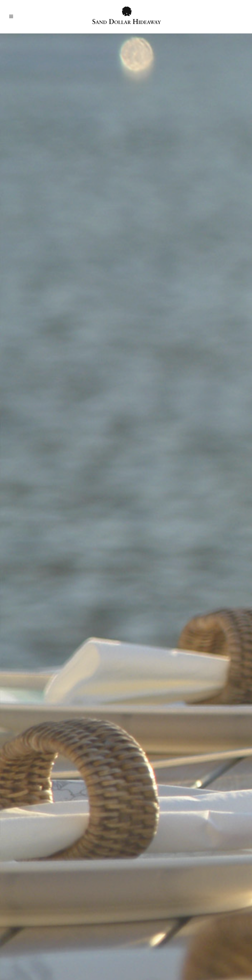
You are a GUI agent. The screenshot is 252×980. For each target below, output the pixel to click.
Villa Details (63, 936)
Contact (214, 936)
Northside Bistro (29, 668)
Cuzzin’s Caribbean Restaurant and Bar (53, 588)
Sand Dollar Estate (178, 936)
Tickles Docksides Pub (36, 493)
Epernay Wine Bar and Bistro (172, 477)
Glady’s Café (24, 621)
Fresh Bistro (24, 429)
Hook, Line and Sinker (34, 637)
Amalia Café (154, 429)
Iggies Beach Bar (29, 461)
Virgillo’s (150, 652)
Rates (145, 936)
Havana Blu (153, 509)
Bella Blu (150, 461)
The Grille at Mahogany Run (41, 509)
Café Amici (153, 637)
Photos (122, 936)
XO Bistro (151, 589)
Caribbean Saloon (30, 572)
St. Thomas (95, 936)
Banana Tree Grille (161, 445)
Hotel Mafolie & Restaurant (171, 525)
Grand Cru (152, 493)
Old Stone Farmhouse (164, 557)
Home (36, 936)
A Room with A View (163, 413)
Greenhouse (23, 445)
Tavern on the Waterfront (38, 701)
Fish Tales (21, 604)
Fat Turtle (21, 413)
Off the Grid (24, 685)
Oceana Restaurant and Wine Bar (177, 541)
